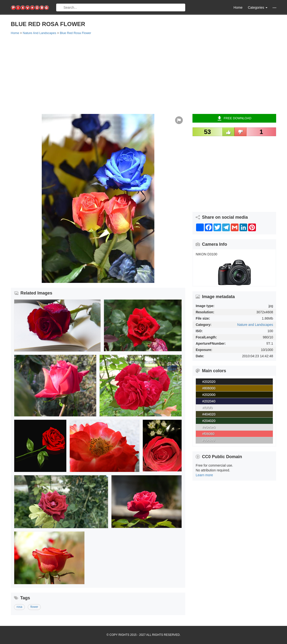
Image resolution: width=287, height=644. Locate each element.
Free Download (234, 118)
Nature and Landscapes (255, 325)
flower (34, 607)
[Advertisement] (144, 74)
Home (238, 7)
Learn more (204, 475)
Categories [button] (258, 7)
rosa (19, 607)
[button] (274, 8)
